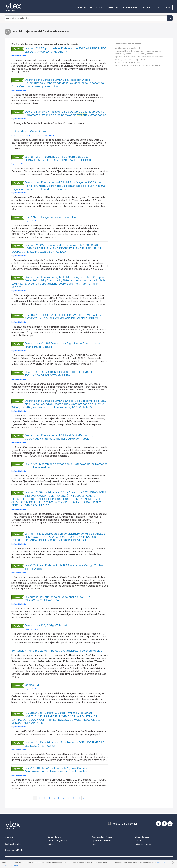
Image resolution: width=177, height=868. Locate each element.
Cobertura (113, 7)
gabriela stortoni (155, 51)
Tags (94, 844)
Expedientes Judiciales (101, 840)
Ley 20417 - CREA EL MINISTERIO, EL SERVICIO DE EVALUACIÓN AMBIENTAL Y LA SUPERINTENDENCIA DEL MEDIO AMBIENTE (63, 317)
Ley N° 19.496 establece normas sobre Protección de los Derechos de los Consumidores (66, 466)
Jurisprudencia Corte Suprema (31, 132)
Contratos (9, 840)
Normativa (140, 840)
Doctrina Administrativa (102, 837)
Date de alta (164, 7)
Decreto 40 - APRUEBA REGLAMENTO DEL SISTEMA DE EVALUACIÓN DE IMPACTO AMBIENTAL (59, 374)
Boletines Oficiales (13, 844)
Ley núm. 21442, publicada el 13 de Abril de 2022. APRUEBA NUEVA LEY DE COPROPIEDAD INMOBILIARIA (66, 50)
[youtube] (170, 824)
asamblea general (123, 54)
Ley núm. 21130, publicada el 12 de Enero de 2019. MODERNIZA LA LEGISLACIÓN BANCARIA (65, 744)
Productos (96, 7)
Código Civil (32, 685)
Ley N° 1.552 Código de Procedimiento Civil (51, 217)
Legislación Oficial (19, 55)
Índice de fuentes (143, 844)
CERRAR (173, 863)
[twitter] (158, 824)
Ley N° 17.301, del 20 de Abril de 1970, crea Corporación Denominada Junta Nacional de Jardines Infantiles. (59, 770)
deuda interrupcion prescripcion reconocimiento (138, 65)
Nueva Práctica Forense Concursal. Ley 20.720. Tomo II (33, 135)
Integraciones (131, 7)
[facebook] (164, 824)
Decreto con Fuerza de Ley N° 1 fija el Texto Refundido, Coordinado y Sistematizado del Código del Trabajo (59, 437)
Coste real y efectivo (145, 54)
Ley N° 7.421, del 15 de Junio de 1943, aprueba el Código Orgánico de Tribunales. (65, 567)
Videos (51, 844)
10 (79, 798)
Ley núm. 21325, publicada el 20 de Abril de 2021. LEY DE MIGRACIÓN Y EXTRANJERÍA (59, 599)
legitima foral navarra (125, 57)
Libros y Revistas (142, 837)
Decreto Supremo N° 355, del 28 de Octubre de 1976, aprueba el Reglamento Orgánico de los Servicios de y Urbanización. (66, 113)
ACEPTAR (14, 865)
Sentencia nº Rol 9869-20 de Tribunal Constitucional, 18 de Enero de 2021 (57, 651)
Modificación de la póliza (126, 48)
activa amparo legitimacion (128, 62)
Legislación (9, 837)
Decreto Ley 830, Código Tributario (47, 625)
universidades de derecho (150, 57)
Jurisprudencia (54, 837)
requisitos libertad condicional (129, 51)
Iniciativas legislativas (58, 840)
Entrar (147, 7)
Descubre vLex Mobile (14, 850)
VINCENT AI (81, 7)
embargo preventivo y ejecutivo (130, 59)
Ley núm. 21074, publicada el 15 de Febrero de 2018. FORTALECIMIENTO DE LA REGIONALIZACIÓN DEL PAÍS (58, 158)
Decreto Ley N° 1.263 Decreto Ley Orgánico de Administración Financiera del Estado (63, 345)
